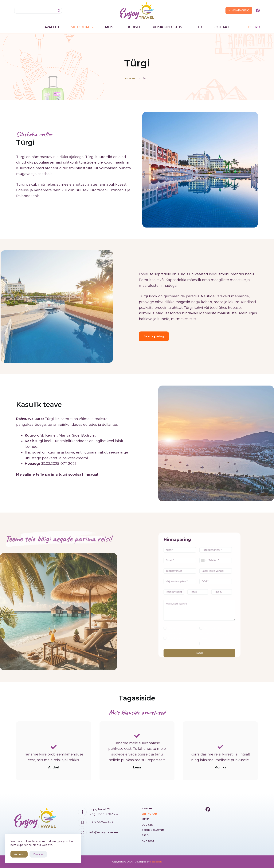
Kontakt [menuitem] (221, 27)
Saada (199, 620)
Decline (38, 854)
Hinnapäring (239, 10)
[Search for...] (35, 11)
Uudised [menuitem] (134, 27)
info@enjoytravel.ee (104, 832)
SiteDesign (156, 862)
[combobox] (206, 582)
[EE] (250, 27)
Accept (19, 854)
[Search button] (59, 11)
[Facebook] (258, 10)
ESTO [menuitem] (198, 27)
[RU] (258, 27)
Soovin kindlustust (206, 616)
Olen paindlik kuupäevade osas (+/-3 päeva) (205, 612)
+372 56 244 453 (101, 822)
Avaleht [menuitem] (52, 27)
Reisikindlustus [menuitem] (167, 27)
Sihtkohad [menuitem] (83, 27)
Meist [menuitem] (110, 27)
